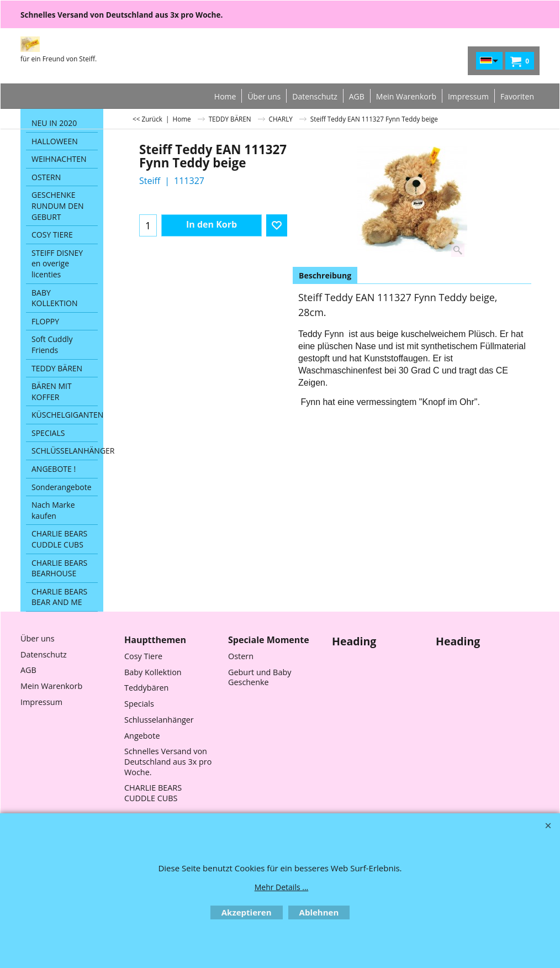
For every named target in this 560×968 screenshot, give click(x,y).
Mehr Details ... (282, 887)
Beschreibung (325, 275)
